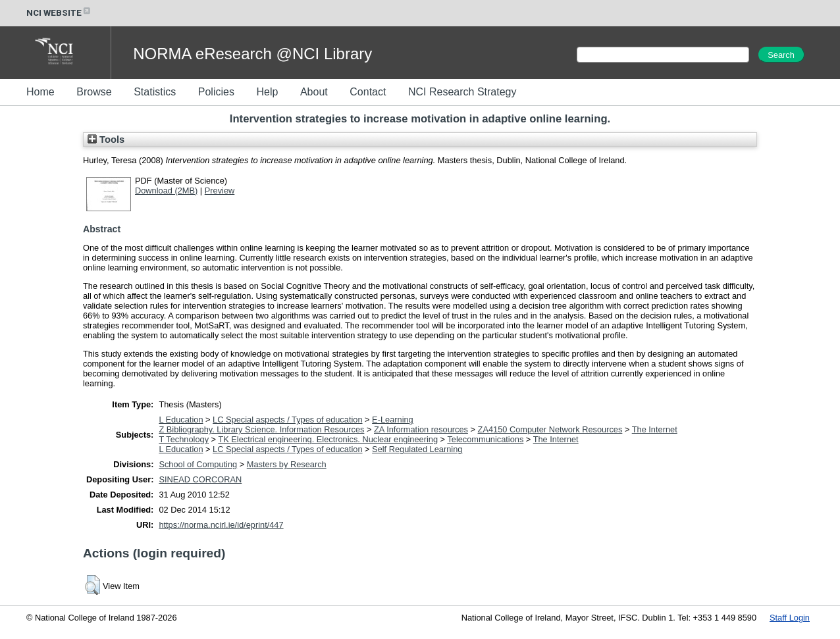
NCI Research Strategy (462, 92)
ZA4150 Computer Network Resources (550, 429)
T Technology (184, 439)
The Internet (655, 429)
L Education (181, 420)
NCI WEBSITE (59, 13)
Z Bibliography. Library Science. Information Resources (261, 429)
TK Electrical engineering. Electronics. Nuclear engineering (328, 439)
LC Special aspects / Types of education (287, 420)
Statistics (155, 92)
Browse (94, 92)
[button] (92, 585)
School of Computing (198, 464)
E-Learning (393, 420)
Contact (368, 92)
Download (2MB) (166, 191)
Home (40, 92)
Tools (106, 140)
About (314, 92)
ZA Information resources (421, 429)
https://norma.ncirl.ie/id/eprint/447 (221, 525)
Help (267, 92)
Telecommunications (485, 439)
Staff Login (790, 618)
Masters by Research (287, 464)
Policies (216, 92)
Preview (220, 191)
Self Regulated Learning (417, 449)
